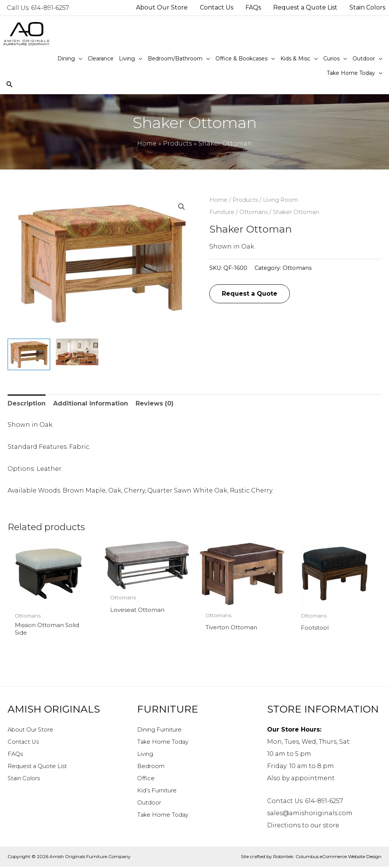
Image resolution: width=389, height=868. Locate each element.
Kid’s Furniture (160, 791)
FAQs (16, 755)
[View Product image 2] (77, 352)
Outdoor (151, 804)
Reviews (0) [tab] (155, 403)
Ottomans (254, 212)
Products (245, 200)
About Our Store (34, 731)
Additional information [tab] (91, 403)
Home (218, 200)
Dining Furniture (164, 731)
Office (146, 779)
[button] (182, 207)
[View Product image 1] (29, 354)
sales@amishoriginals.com (310, 814)
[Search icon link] (10, 85)
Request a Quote (250, 294)
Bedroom (152, 767)
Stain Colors (27, 779)
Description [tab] (27, 403)
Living (147, 755)
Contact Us (25, 743)
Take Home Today (165, 743)
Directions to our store (303, 826)
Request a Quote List (41, 767)
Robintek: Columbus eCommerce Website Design (327, 858)
